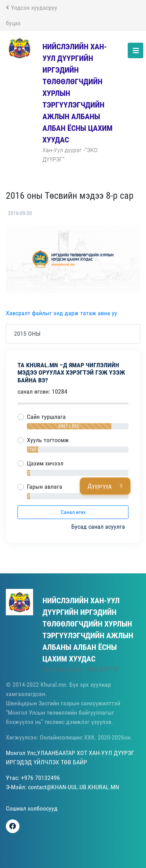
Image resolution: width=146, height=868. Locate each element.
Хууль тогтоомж (48, 440)
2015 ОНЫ (27, 334)
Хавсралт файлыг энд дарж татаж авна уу (62, 313)
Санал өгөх (73, 512)
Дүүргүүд (105, 486)
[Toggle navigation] (135, 50)
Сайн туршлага (46, 417)
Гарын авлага (45, 487)
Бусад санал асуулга (99, 527)
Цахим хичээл (45, 463)
